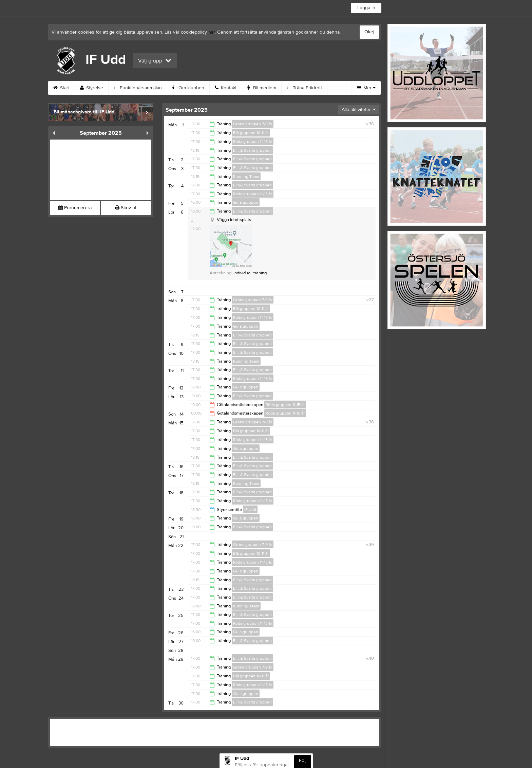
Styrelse (92, 88)
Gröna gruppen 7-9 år (253, 124)
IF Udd (250, 510)
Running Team (246, 177)
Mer (366, 88)
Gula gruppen (246, 202)
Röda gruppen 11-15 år (253, 142)
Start (61, 88)
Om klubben (188, 88)
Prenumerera (75, 208)
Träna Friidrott (304, 88)
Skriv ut (126, 208)
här (212, 32)
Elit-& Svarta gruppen (252, 150)
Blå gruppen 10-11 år (251, 133)
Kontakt (226, 88)
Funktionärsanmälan (138, 88)
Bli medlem (262, 88)
